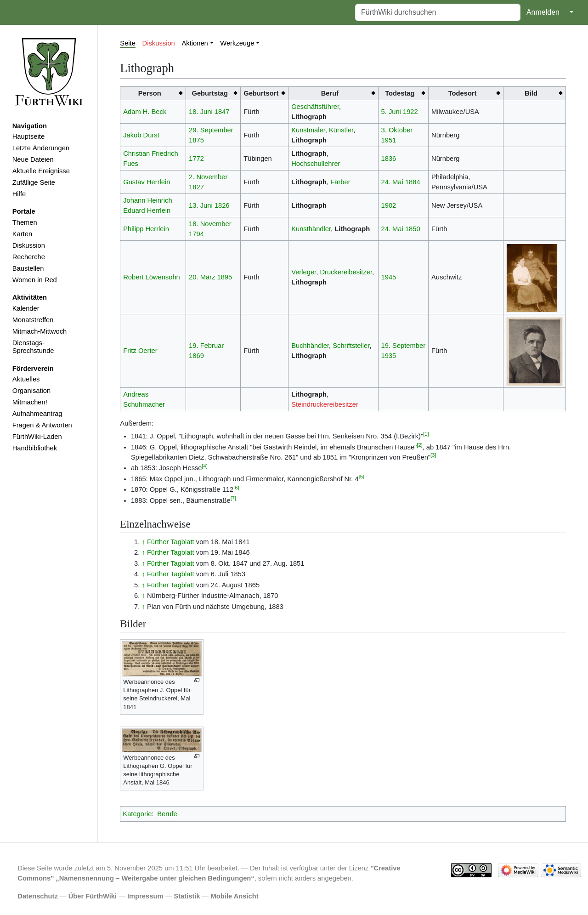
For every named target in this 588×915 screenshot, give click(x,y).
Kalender (26, 308)
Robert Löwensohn (152, 277)
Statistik (187, 896)
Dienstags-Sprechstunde (33, 347)
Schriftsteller (351, 346)
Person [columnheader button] (150, 93)
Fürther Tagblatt (171, 542)
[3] (433, 455)
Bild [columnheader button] (531, 93)
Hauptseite (28, 136)
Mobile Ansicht (235, 896)
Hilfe (19, 194)
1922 (410, 112)
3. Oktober (397, 130)
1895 (224, 277)
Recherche (29, 257)
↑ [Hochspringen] (143, 542)
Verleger (304, 272)
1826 (222, 205)
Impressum (145, 896)
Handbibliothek (35, 448)
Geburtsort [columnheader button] (261, 93)
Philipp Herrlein (146, 229)
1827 (196, 187)
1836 (389, 159)
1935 (389, 356)
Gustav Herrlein (147, 182)
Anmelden (543, 12)
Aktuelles (26, 379)
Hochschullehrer (316, 164)
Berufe (167, 814)
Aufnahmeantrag (37, 414)
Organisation (31, 391)
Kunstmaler (308, 130)
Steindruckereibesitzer (325, 404)
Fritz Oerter (140, 351)
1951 (389, 140)
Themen (25, 222)
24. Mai (392, 182)
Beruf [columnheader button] (330, 93)
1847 (222, 112)
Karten (22, 234)
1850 (413, 229)
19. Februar (206, 346)
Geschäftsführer (315, 107)
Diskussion (29, 245)
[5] (362, 477)
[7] (233, 498)
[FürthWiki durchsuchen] (438, 12)
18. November (210, 224)
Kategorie (137, 814)
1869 (196, 356)
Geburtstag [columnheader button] (210, 93)
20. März (202, 277)
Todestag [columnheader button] (400, 93)
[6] (236, 488)
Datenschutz (38, 896)
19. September (404, 346)
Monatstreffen (33, 320)
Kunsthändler (311, 229)
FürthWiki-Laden (37, 437)
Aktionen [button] (195, 43)
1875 (196, 140)
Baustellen (28, 268)
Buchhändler (310, 346)
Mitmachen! (30, 402)
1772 (196, 159)
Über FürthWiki (93, 896)
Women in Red (35, 280)
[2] (419, 445)
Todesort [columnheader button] (463, 93)
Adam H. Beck (145, 112)
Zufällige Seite (34, 182)
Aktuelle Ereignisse (41, 171)
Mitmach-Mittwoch (40, 331)
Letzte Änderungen (41, 148)
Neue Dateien (33, 159)
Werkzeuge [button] (237, 43)
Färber (340, 182)
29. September (211, 130)
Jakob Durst (141, 135)
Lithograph (309, 117)
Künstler (341, 130)
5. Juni (391, 112)
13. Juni (201, 205)
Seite (128, 43)
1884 (413, 182)
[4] (205, 466)
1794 (196, 234)
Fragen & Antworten (42, 425)
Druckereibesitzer (346, 272)
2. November (208, 177)
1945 (389, 277)
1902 (389, 205)
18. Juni (201, 112)
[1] (426, 434)
